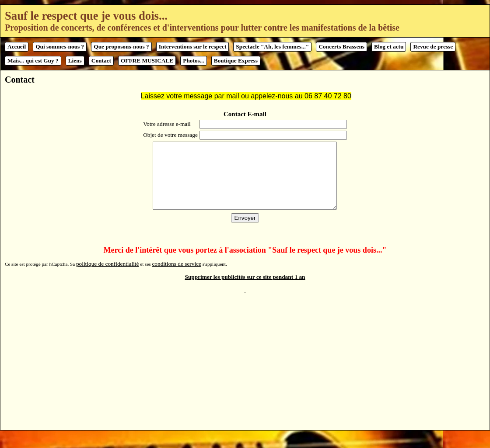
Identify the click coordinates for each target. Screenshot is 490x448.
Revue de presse (433, 47)
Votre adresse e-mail (166, 124)
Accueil (17, 47)
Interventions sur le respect (193, 47)
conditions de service (177, 277)
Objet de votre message (170, 135)
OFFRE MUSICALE (147, 61)
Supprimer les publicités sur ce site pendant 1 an (245, 290)
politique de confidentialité (108, 277)
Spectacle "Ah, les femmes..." (272, 47)
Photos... (194, 61)
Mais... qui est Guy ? (33, 61)
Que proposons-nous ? (121, 47)
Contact (101, 61)
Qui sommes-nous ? (60, 47)
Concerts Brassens (341, 47)
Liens (75, 61)
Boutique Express (236, 61)
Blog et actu (389, 47)
